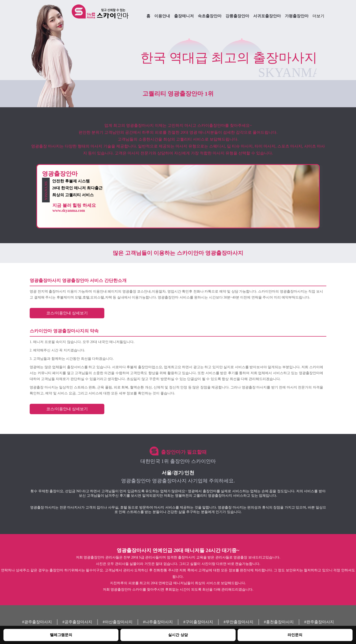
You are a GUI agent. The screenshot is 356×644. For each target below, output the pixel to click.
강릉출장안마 (237, 16)
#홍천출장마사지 (279, 622)
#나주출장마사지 (158, 622)
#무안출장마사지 (239, 622)
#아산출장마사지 (118, 622)
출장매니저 (184, 16)
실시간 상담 (178, 635)
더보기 (318, 16)
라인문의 (295, 635)
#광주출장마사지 (37, 622)
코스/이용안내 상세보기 (67, 313)
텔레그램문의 (61, 635)
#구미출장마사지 (198, 622)
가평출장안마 (297, 16)
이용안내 (162, 16)
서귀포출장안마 (267, 16)
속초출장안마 (210, 16)
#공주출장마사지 (77, 622)
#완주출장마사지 (319, 622)
